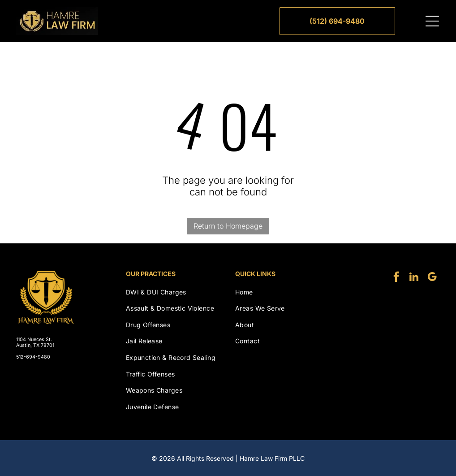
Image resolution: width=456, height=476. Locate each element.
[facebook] (396, 278)
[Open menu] (432, 21)
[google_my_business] (432, 278)
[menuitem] (173, 292)
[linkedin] (414, 278)
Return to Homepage (228, 226)
